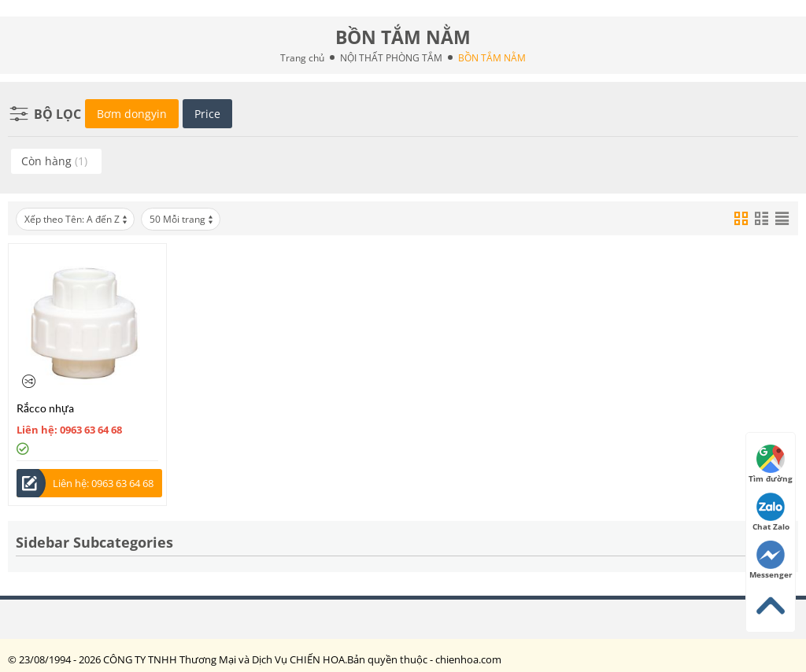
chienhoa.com (468, 659)
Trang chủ (302, 58)
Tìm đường (771, 464)
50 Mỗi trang (182, 219)
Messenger (771, 560)
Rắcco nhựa (45, 408)
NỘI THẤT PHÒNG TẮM (391, 58)
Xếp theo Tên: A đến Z (77, 219)
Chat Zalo (771, 512)
